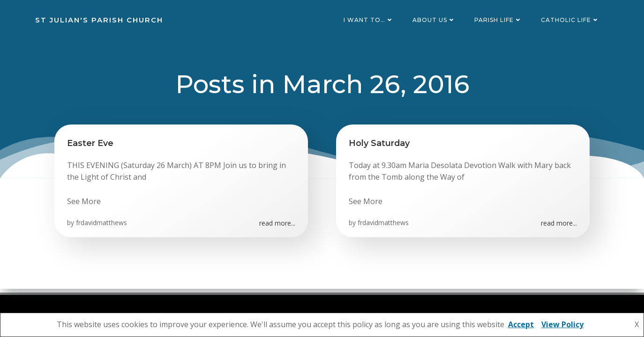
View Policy (562, 324)
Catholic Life (572, 21)
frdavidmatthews (103, 229)
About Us (436, 21)
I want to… (371, 21)
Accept (521, 324)
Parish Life (500, 21)
